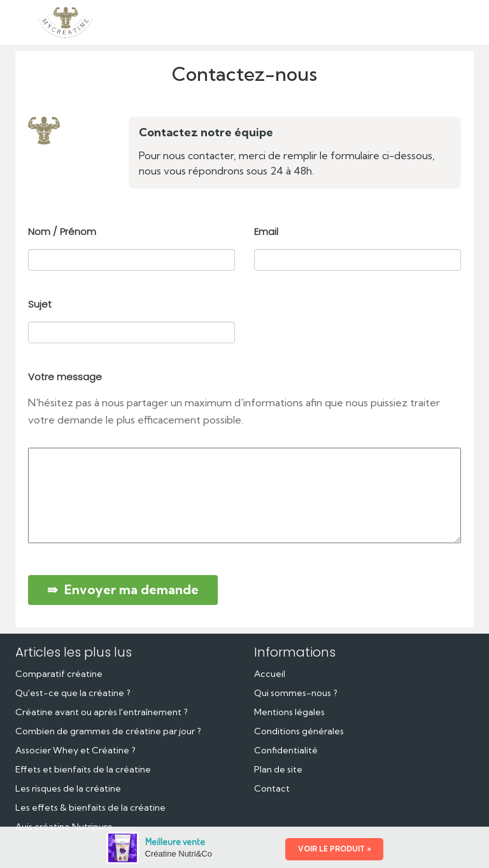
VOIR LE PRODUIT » (334, 849)
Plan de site (278, 769)
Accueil (270, 674)
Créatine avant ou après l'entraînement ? (102, 712)
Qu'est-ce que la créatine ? (73, 693)
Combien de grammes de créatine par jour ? (108, 731)
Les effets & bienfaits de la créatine (90, 808)
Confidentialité (286, 750)
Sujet (40, 304)
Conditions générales (299, 731)
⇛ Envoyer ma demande (123, 589)
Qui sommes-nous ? (296, 693)
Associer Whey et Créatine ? (75, 750)
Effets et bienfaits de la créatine (83, 769)
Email (266, 231)
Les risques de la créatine (68, 788)
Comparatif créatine (59, 674)
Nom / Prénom (62, 231)
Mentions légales (289, 712)
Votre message (65, 377)
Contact (272, 788)
